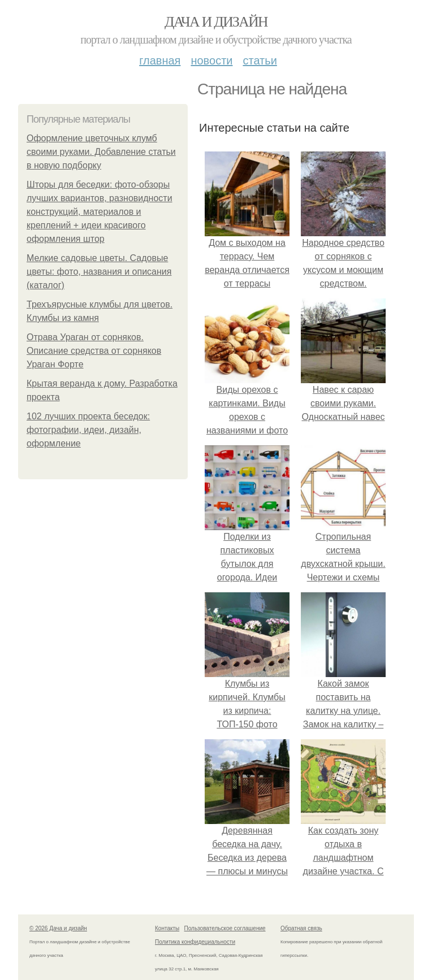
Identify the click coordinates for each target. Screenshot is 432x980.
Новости (211, 60)
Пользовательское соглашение (225, 928)
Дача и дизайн (216, 22)
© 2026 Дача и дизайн (58, 928)
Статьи (260, 60)
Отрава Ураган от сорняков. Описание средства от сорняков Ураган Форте (94, 351)
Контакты (167, 928)
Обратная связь (301, 928)
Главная (160, 60)
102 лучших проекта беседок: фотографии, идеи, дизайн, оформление (88, 430)
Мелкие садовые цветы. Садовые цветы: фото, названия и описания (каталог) (99, 272)
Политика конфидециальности (195, 942)
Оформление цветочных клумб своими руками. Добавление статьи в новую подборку (101, 152)
